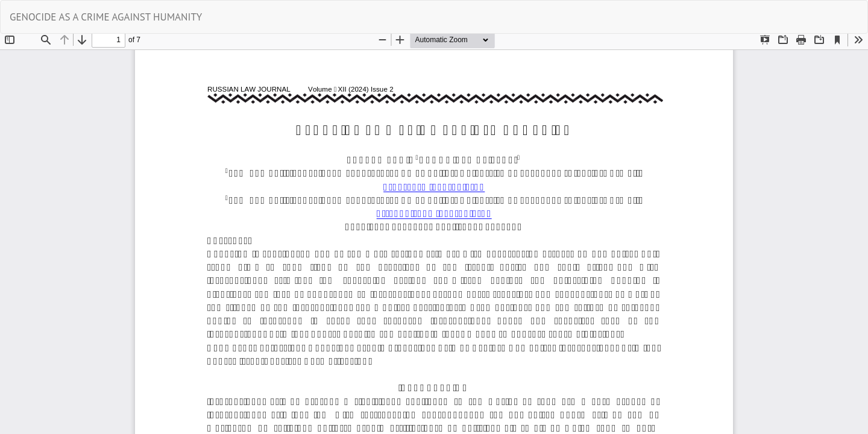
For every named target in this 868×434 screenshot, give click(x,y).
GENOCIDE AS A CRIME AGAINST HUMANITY (106, 17)
